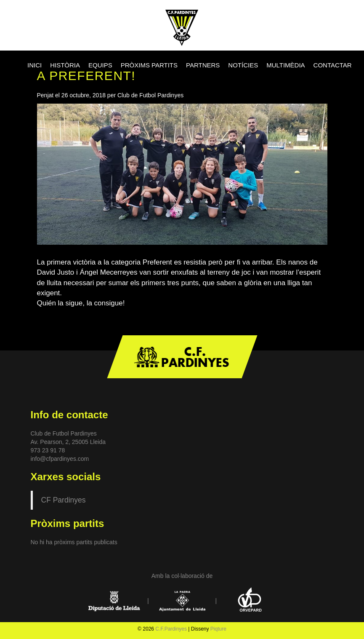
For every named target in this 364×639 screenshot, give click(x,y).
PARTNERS (203, 65)
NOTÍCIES (243, 65)
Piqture (218, 629)
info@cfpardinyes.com (60, 459)
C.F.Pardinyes (171, 629)
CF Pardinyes (64, 500)
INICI (35, 65)
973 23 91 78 (48, 450)
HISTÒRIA (65, 65)
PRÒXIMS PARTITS (149, 65)
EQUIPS (100, 65)
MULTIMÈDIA (286, 65)
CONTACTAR (333, 65)
